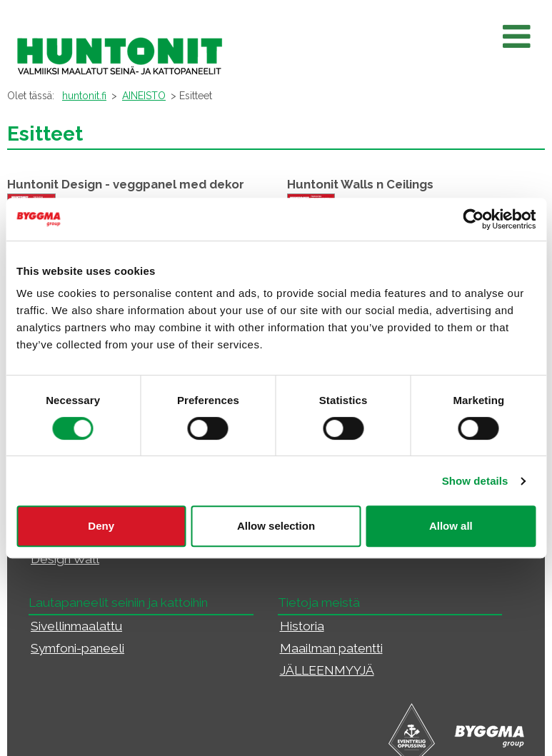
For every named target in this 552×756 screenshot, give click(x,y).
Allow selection (276, 526)
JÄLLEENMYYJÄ (327, 670)
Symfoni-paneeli (77, 648)
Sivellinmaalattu (76, 626)
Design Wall (65, 559)
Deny (101, 526)
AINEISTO (144, 96)
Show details (475, 481)
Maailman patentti (331, 648)
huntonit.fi (84, 96)
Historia (302, 626)
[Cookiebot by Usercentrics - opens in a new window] (473, 219)
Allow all (451, 526)
